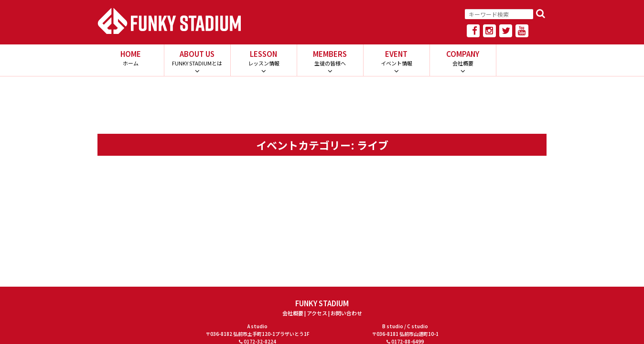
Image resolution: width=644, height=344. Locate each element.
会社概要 (293, 313)
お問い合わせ (346, 313)
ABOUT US (197, 58)
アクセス (317, 313)
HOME (131, 58)
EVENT (396, 58)
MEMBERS (330, 58)
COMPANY (463, 58)
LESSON (263, 58)
